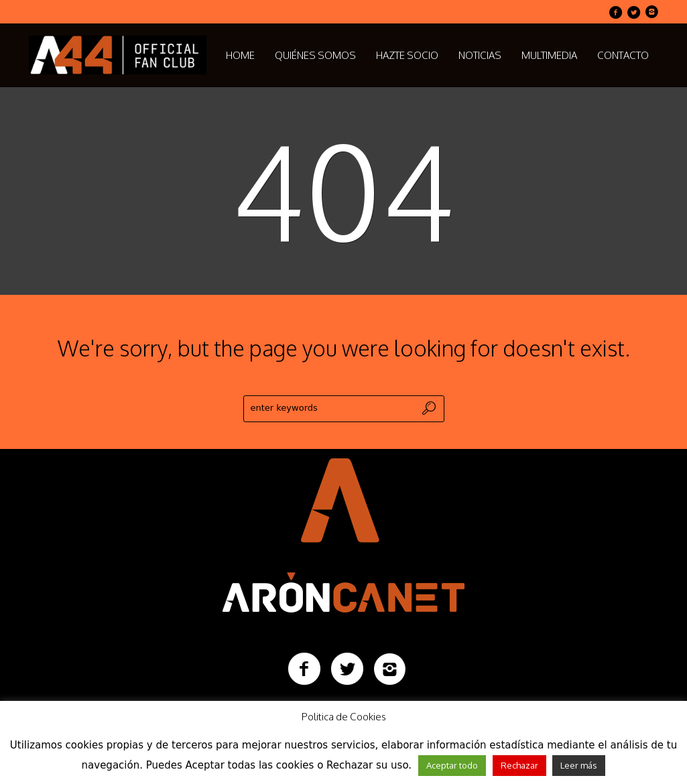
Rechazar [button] (519, 765)
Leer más (579, 765)
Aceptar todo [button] (452, 765)
